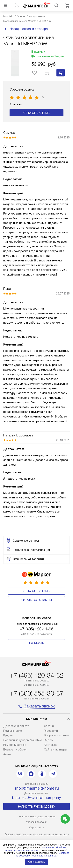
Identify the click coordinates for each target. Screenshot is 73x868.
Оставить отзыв (36, 113)
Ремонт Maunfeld (15, 745)
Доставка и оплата (16, 726)
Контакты (51, 745)
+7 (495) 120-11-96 (36, 629)
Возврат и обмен (15, 750)
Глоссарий (51, 731)
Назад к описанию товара (26, 29)
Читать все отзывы (37, 600)
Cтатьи (49, 726)
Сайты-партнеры (55, 750)
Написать (37, 643)
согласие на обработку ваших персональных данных (36, 849)
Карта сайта (36, 827)
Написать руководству (37, 807)
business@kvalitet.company (36, 798)
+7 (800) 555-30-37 (37, 693)
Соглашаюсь (37, 862)
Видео (48, 740)
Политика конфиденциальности (36, 816)
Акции (7, 754)
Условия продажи (37, 822)
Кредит (8, 735)
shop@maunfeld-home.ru (37, 788)
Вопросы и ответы (57, 735)
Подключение (13, 731)
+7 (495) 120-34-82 (37, 675)
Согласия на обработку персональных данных (43, 854)
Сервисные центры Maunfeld (23, 740)
